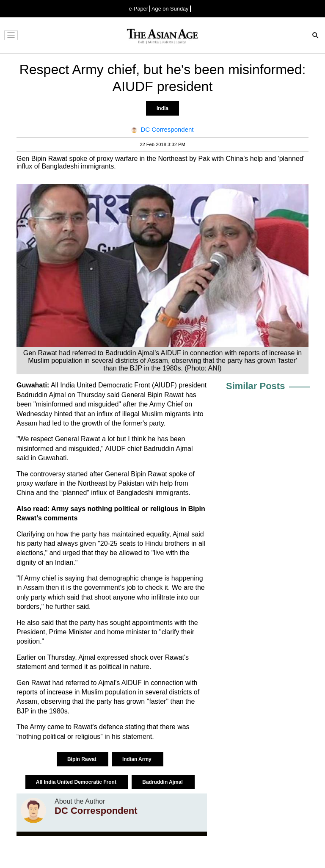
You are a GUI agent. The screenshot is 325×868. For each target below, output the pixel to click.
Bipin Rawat (83, 759)
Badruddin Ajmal (163, 782)
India (162, 108)
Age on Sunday (170, 9)
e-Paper (138, 9)
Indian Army (138, 759)
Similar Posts (255, 386)
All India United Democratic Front (77, 782)
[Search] (316, 36)
